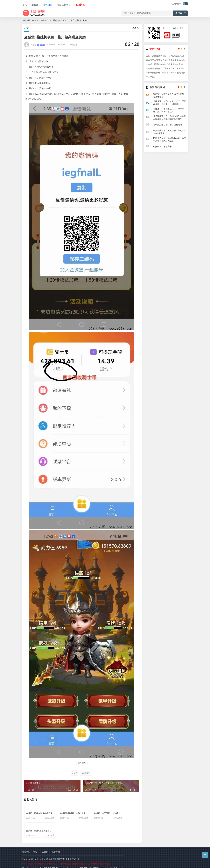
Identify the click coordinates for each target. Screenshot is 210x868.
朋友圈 (34, 4)
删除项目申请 (85, 864)
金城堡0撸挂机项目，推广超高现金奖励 (69, 20)
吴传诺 (38, 45)
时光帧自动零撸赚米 (162, 146)
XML (35, 847)
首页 (24, 4)
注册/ (174, 4)
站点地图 (26, 847)
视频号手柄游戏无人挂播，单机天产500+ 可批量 (170, 132)
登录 (179, 4)
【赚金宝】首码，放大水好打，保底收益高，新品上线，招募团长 (170, 103)
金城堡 (74, 773)
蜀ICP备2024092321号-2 (32, 864)
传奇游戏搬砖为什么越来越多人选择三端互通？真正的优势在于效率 (170, 117)
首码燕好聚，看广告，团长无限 (168, 125)
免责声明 (56, 847)
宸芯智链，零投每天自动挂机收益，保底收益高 (170, 95)
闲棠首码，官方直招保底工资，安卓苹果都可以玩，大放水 (170, 139)
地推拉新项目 (63, 4)
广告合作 (44, 847)
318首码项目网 (50, 855)
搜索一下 (181, 12)
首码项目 (47, 4)
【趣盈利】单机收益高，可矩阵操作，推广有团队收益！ (169, 110)
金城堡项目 (85, 773)
